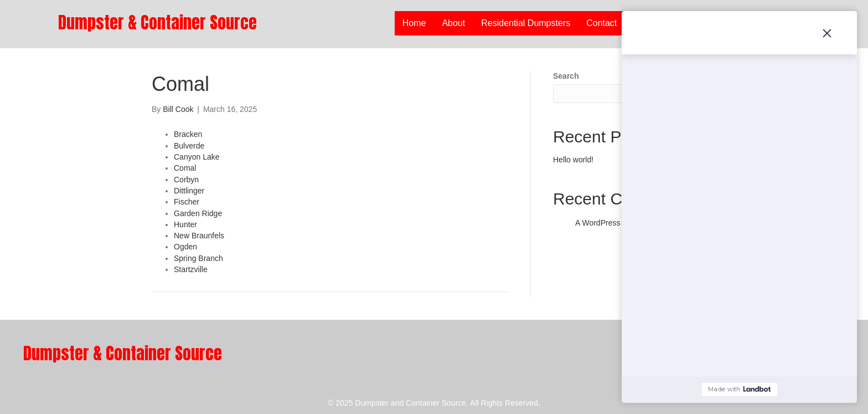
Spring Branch (198, 258)
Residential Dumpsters (526, 23)
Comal (185, 168)
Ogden (185, 247)
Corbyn (186, 180)
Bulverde (189, 146)
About (453, 23)
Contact (601, 23)
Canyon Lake (197, 157)
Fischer (187, 202)
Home (414, 23)
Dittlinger (189, 191)
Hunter (185, 224)
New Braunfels (199, 236)
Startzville (191, 269)
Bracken (188, 134)
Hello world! (573, 160)
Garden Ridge (198, 213)
